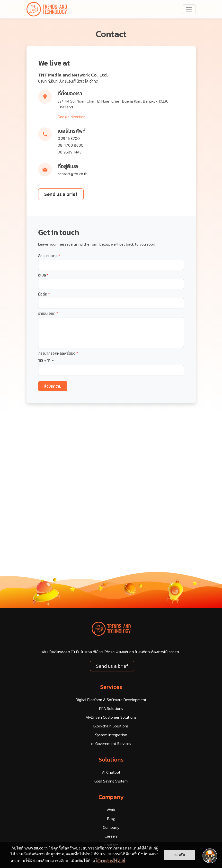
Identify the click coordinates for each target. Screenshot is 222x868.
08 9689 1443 (70, 152)
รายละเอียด (48, 313)
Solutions (111, 759)
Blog (111, 819)
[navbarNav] (189, 9)
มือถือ (44, 294)
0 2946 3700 (69, 138)
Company (111, 797)
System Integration (111, 735)
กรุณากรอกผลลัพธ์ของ (58, 353)
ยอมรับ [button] (180, 855)
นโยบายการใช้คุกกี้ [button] (109, 861)
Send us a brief (61, 194)
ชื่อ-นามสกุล (49, 256)
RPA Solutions (111, 708)
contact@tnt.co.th (73, 174)
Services (111, 687)
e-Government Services (111, 744)
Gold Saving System (111, 781)
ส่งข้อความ (53, 386)
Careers (111, 836)
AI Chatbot (111, 772)
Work (111, 810)
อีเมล (43, 275)
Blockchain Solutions (111, 726)
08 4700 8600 (71, 145)
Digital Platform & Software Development (111, 700)
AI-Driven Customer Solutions (111, 717)
